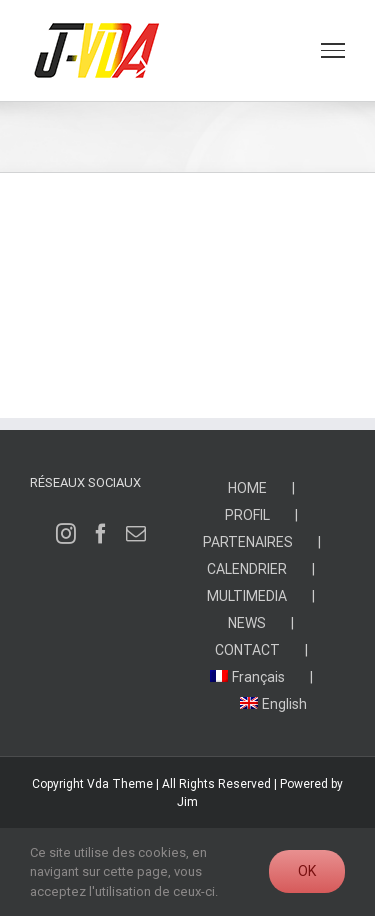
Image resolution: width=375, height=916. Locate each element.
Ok (307, 871)
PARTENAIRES (248, 542)
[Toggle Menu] (333, 50)
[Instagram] (66, 534)
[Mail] (136, 534)
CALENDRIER (247, 569)
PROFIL (247, 515)
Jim (187, 802)
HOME (247, 488)
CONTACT (247, 650)
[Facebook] (101, 534)
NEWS (247, 623)
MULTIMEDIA (247, 596)
